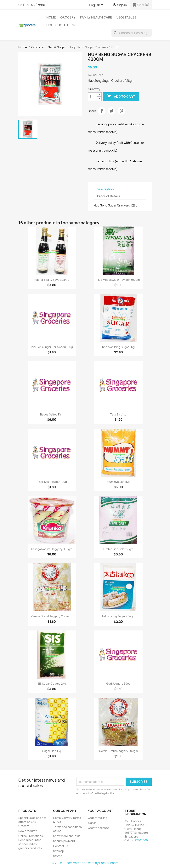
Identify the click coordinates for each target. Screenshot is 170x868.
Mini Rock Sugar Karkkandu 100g (52, 347)
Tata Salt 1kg (118, 414)
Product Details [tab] (109, 196)
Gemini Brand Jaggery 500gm (118, 751)
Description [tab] (105, 189)
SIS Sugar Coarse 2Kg (52, 684)
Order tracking (98, 818)
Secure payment (64, 841)
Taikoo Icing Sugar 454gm (118, 616)
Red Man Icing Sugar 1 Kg (118, 347)
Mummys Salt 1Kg (118, 482)
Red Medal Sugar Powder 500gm (118, 280)
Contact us (61, 846)
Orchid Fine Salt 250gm (118, 549)
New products (28, 831)
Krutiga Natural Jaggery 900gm (52, 549)
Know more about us (67, 836)
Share (102, 111)
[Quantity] (93, 97)
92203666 (37, 5)
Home (51, 17)
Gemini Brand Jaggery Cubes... (52, 616)
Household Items (61, 25)
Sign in (92, 823)
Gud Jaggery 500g (118, 684)
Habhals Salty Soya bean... (52, 280)
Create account (98, 828)
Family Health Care (96, 17)
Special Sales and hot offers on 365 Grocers (32, 822)
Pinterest (121, 111)
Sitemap (59, 851)
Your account (100, 811)
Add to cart (121, 97)
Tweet (111, 111)
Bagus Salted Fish (52, 414)
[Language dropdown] (97, 5)
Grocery (68, 17)
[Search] (132, 33)
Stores (58, 856)
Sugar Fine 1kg (52, 751)
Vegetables (127, 17)
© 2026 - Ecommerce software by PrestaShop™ (85, 863)
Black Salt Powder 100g (52, 482)
